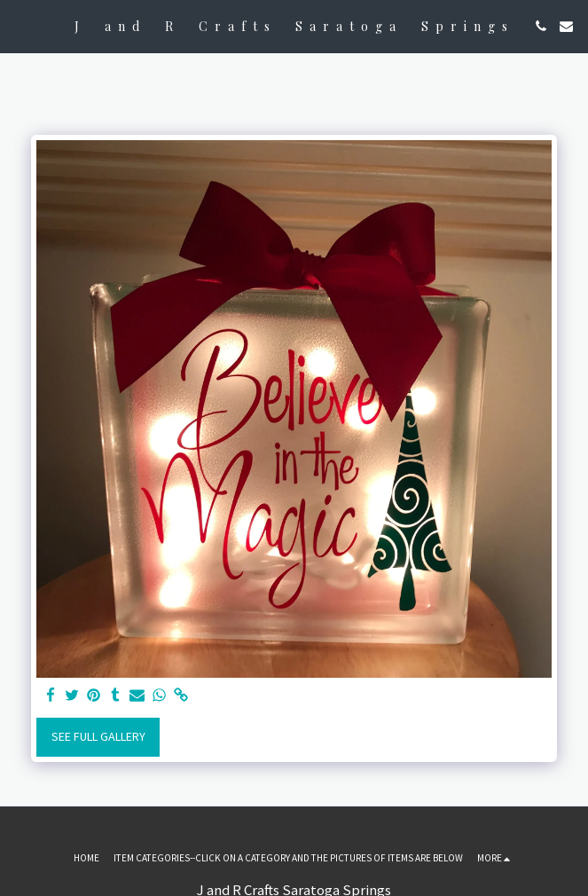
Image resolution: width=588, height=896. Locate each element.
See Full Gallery (98, 736)
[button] (20, 25)
